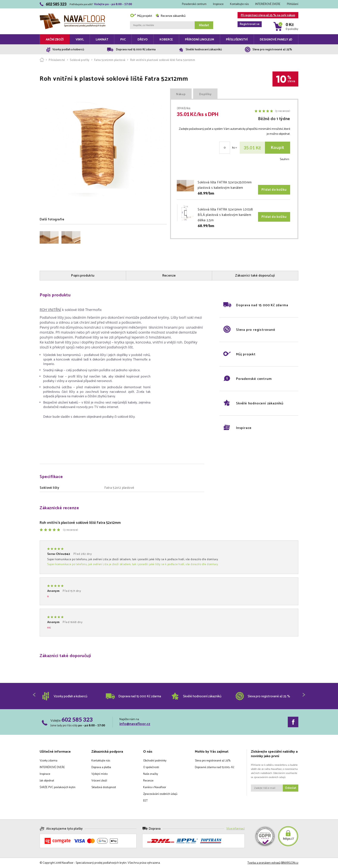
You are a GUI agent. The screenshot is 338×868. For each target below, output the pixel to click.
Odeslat (291, 788)
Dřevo (143, 40)
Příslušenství (237, 40)
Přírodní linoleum (200, 40)
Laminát (102, 40)
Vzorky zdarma (49, 761)
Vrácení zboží (99, 781)
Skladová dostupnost (104, 787)
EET (145, 801)
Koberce (166, 40)
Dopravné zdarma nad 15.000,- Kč (215, 767)
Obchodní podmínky (155, 761)
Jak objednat (47, 781)
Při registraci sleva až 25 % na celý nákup (266, 16)
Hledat (204, 25)
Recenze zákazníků (170, 16)
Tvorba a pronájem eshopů (264, 863)
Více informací (236, 829)
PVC (123, 40)
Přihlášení (293, 4)
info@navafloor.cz (135, 724)
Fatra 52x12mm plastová (110, 60)
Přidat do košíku (274, 190)
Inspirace (218, 4)
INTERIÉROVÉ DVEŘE (268, 4)
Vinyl (80, 40)
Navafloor (73, 15)
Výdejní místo (99, 774)
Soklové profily (80, 60)
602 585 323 (77, 719)
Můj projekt (141, 16)
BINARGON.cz (290, 863)
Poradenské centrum (194, 4)
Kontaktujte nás (239, 4)
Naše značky (151, 774)
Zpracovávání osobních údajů (160, 794)
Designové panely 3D (276, 40)
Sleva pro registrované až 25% (213, 761)
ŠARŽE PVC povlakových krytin (58, 787)
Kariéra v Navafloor (155, 787)
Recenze (148, 781)
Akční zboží (55, 40)
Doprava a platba (101, 767)
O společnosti (151, 767)
